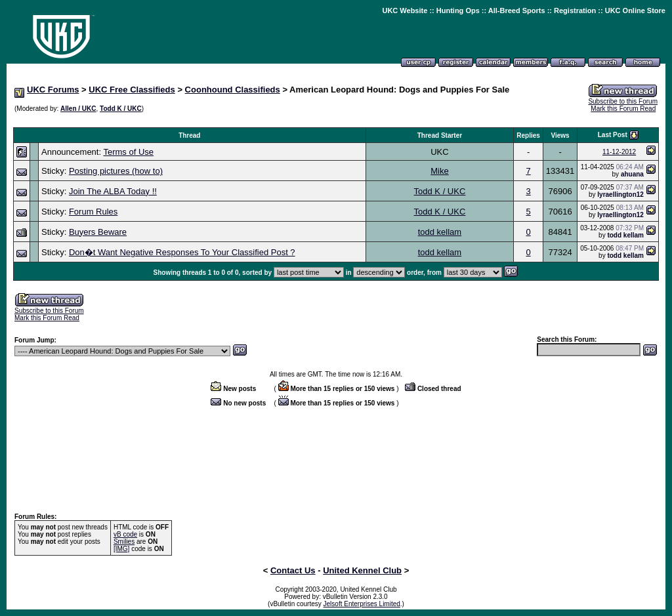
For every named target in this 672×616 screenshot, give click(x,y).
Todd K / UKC (121, 109)
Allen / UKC (78, 109)
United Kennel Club (362, 570)
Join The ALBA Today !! (113, 191)
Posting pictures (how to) (116, 171)
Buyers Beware (98, 232)
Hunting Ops (458, 10)
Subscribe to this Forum (623, 101)
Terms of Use (128, 152)
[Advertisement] (336, 120)
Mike (439, 171)
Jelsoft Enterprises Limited (362, 604)
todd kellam (440, 232)
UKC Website (405, 10)
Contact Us (293, 570)
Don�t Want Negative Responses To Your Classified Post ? (182, 252)
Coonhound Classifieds (233, 90)
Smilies (124, 542)
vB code (125, 534)
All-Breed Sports (517, 10)
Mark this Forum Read (623, 109)
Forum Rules (93, 212)
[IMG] (121, 549)
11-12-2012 (619, 152)
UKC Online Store (635, 10)
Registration (575, 10)
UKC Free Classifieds (132, 90)
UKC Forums (53, 90)
